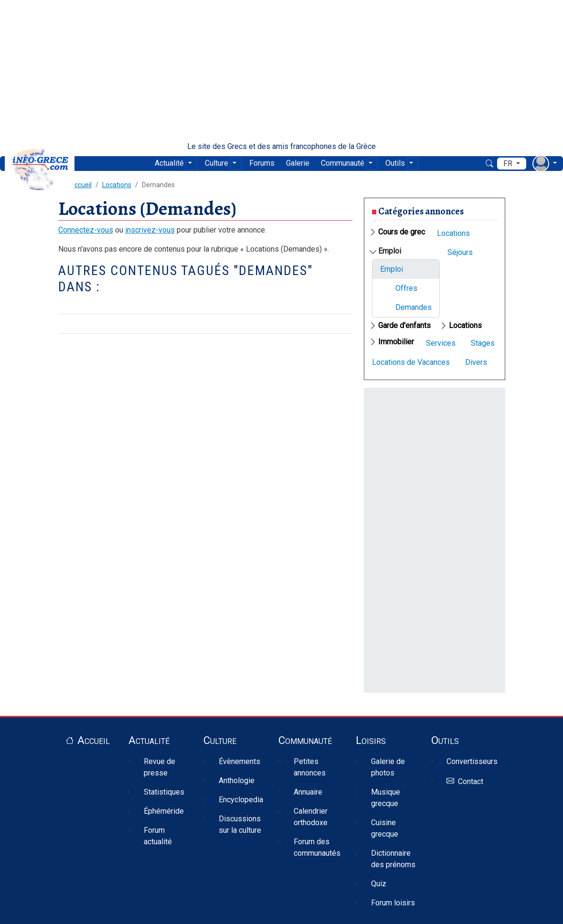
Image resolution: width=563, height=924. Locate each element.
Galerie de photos (388, 767)
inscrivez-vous (150, 230)
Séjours (460, 252)
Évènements (239, 761)
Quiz (379, 884)
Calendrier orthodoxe (311, 817)
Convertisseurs (472, 761)
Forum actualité (158, 836)
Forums (262, 163)
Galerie (298, 163)
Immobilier (396, 342)
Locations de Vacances (411, 362)
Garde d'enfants (404, 325)
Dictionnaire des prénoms (393, 859)
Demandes (414, 307)
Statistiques (164, 792)
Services (441, 343)
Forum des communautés (317, 847)
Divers (476, 362)
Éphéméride (164, 811)
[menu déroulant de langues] (512, 164)
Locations (117, 185)
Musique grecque (386, 798)
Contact (471, 781)
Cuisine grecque (385, 828)
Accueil (94, 740)
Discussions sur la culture (240, 824)
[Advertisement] (281, 71)
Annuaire (308, 792)
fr (509, 164)
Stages (483, 343)
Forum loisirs (393, 903)
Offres (406, 288)
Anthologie (237, 781)
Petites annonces (310, 767)
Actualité (169, 163)
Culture (217, 163)
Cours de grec (402, 232)
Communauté (343, 163)
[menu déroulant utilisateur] (545, 164)
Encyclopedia (241, 800)
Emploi (390, 251)
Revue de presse (159, 767)
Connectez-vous (86, 230)
